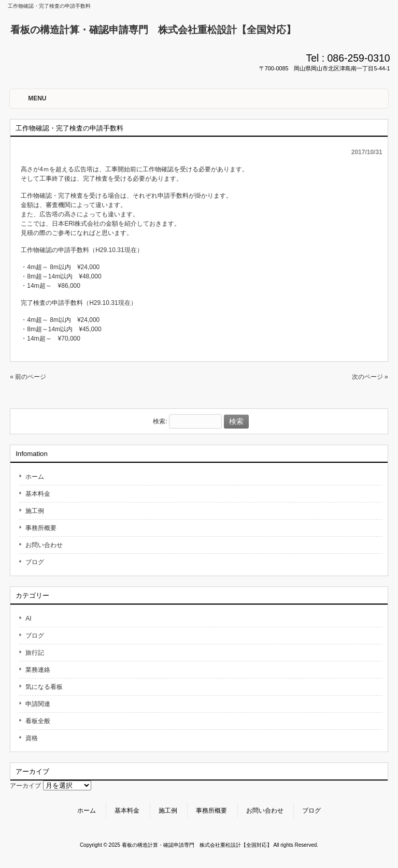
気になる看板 (44, 687)
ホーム (35, 477)
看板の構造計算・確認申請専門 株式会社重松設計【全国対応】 (153, 30)
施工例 (35, 511)
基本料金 (38, 494)
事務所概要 (41, 528)
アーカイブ (25, 786)
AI (28, 619)
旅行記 (35, 653)
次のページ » (370, 377)
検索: (160, 422)
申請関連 (38, 704)
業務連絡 (38, 670)
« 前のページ (28, 377)
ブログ (35, 562)
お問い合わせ (44, 545)
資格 (32, 738)
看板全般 (38, 721)
